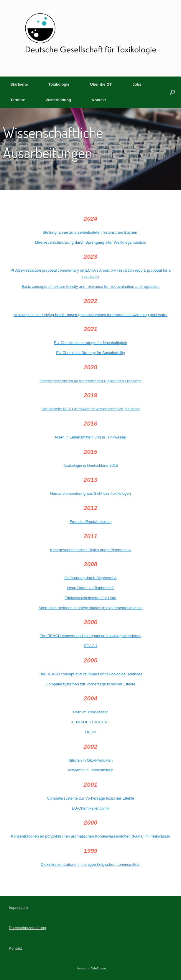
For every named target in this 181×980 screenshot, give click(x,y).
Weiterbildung (58, 100)
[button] (172, 92)
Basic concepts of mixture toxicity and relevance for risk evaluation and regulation (90, 286)
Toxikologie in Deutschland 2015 (90, 465)
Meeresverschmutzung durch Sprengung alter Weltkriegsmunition (91, 242)
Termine (18, 100)
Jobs (137, 84)
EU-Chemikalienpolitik (90, 808)
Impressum (18, 907)
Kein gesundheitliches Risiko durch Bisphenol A (90, 550)
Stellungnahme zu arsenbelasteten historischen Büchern (90, 232)
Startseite (19, 84)
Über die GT (101, 84)
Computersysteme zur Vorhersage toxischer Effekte (91, 798)
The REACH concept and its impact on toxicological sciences (90, 674)
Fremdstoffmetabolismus (90, 522)
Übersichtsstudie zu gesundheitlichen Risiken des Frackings (90, 381)
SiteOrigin (99, 968)
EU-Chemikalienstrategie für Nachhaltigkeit (90, 343)
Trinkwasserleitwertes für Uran (90, 598)
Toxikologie (59, 84)
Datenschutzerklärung (27, 928)
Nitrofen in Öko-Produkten (90, 760)
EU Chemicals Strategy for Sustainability (90, 353)
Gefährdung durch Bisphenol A (90, 578)
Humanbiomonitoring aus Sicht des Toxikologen (90, 493)
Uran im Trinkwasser (90, 712)
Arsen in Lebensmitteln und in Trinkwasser (90, 437)
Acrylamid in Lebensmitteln (90, 770)
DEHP (90, 732)
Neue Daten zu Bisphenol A (91, 588)
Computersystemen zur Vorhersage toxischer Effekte (90, 684)
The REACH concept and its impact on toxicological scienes (91, 636)
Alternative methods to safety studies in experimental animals (91, 608)
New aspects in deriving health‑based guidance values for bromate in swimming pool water (90, 315)
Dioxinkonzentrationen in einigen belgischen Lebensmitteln (90, 864)
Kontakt (99, 100)
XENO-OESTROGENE (91, 722)
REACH (90, 646)
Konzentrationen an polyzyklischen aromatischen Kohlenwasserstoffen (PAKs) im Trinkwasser (90, 836)
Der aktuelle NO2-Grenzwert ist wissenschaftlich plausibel (90, 409)
